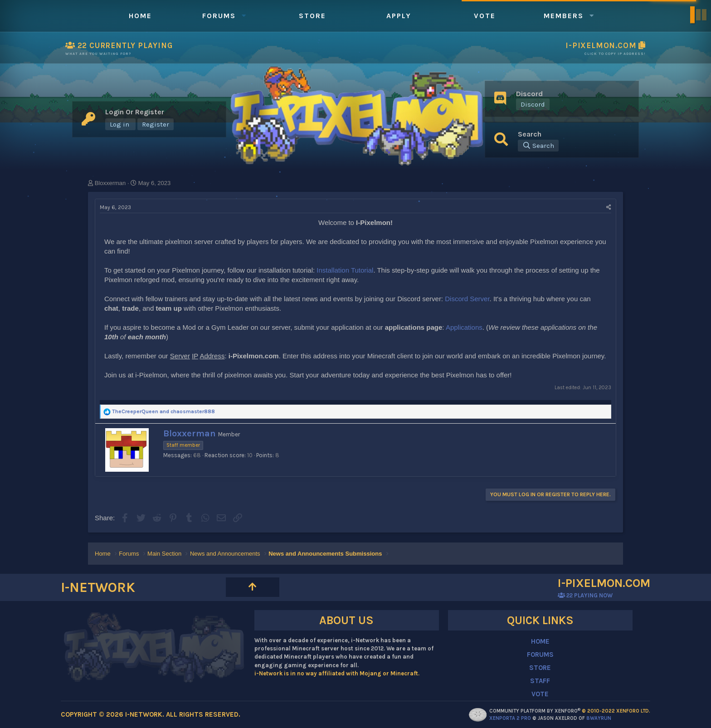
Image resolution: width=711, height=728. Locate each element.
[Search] (538, 146)
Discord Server (467, 299)
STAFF (540, 681)
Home (140, 16)
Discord (533, 104)
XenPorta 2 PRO (510, 718)
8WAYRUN (599, 718)
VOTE (540, 694)
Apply (399, 16)
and (163, 411)
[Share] (609, 208)
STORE (540, 668)
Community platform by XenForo (570, 711)
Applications (464, 327)
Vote (485, 16)
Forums (219, 16)
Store (312, 16)
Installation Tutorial (345, 270)
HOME (540, 641)
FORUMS (540, 655)
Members (564, 16)
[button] (244, 16)
